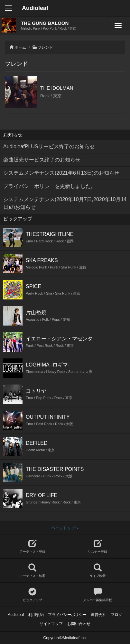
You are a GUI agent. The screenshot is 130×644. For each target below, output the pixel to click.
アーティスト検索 (32, 571)
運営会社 (98, 615)
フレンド (45, 47)
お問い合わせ (79, 624)
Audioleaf (35, 8)
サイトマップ (51, 624)
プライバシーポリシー (67, 615)
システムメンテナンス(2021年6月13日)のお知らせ (61, 173)
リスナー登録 (97, 546)
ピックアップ (32, 595)
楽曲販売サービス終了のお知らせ (42, 160)
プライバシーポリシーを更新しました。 (50, 186)
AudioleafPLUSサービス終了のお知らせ (49, 146)
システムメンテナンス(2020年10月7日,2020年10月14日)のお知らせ (65, 203)
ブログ (116, 615)
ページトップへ (65, 528)
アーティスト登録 (32, 546)
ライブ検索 (97, 571)
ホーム (20, 47)
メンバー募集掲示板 (97, 595)
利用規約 (36, 615)
